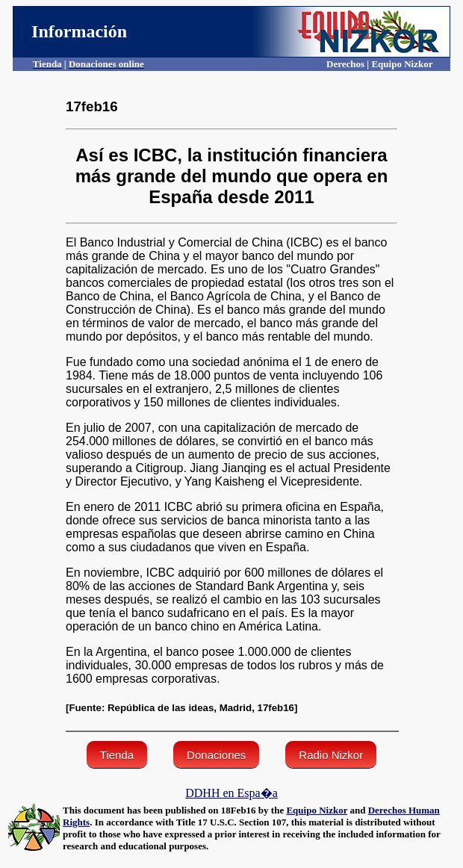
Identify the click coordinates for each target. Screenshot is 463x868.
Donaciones (216, 755)
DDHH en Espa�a (232, 793)
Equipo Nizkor (317, 810)
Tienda (117, 755)
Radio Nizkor (331, 755)
